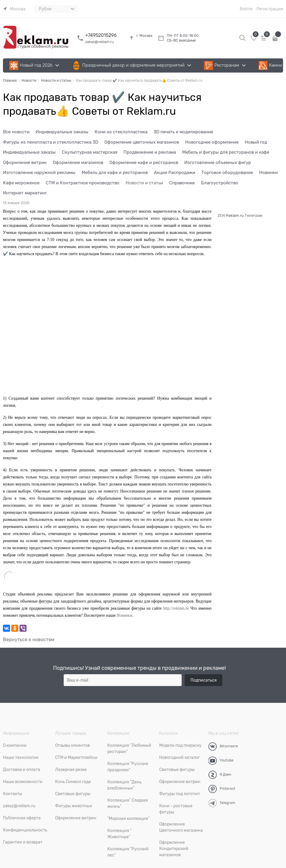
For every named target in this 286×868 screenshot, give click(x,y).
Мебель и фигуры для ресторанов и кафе (226, 152)
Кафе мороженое (21, 183)
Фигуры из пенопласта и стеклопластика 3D (51, 142)
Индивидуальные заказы (62, 132)
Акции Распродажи (175, 173)
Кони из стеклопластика (121, 132)
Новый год (256, 142)
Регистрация (270, 9)
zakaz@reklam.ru (100, 42)
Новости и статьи (144, 183)
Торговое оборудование (227, 173)
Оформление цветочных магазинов (142, 142)
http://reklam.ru (176, 608)
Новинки (268, 173)
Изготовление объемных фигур (218, 163)
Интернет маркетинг (25, 193)
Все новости (16, 132)
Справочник (182, 183)
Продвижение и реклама (150, 152)
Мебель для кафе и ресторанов (115, 173)
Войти (246, 9)
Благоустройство (220, 183)
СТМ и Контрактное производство (83, 183)
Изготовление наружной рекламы (39, 173)
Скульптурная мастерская (90, 152)
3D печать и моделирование (183, 132)
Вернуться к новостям (29, 640)
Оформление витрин (25, 163)
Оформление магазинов (78, 163)
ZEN (221, 215)
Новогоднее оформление (212, 142)
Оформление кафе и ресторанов (144, 163)
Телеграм (254, 215)
